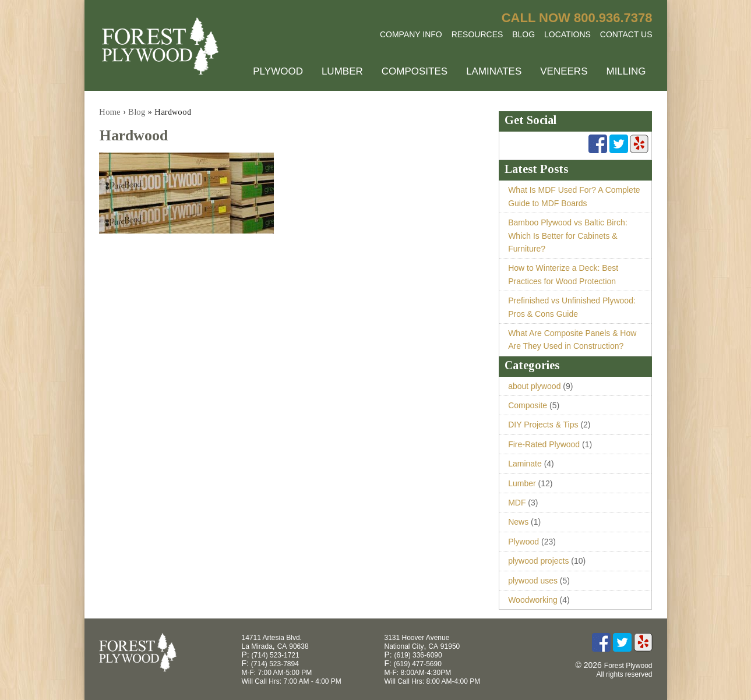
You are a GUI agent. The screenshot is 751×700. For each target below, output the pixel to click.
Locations (567, 34)
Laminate (525, 464)
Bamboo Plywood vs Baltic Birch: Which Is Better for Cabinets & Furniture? (568, 236)
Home (110, 112)
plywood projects (538, 561)
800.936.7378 (613, 18)
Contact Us (626, 34)
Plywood (278, 71)
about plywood (534, 386)
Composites (415, 71)
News (518, 522)
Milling (626, 71)
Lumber (342, 71)
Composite (528, 405)
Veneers (564, 71)
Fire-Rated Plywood (544, 444)
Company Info (411, 34)
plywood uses (533, 581)
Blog (523, 34)
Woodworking (533, 600)
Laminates (494, 71)
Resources (477, 34)
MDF (517, 503)
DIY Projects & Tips (543, 425)
